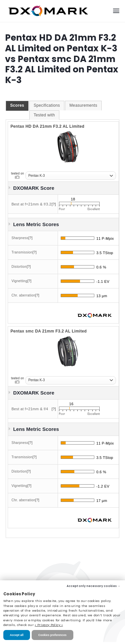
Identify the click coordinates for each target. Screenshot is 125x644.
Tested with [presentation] (44, 115)
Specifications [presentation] (47, 105)
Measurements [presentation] (83, 105)
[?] (54, 204)
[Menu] (116, 11)
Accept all (17, 635)
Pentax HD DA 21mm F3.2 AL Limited (47, 126)
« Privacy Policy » (49, 625)
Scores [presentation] (17, 105)
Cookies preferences (52, 635)
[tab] (17, 106)
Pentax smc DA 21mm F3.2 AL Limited (48, 331)
